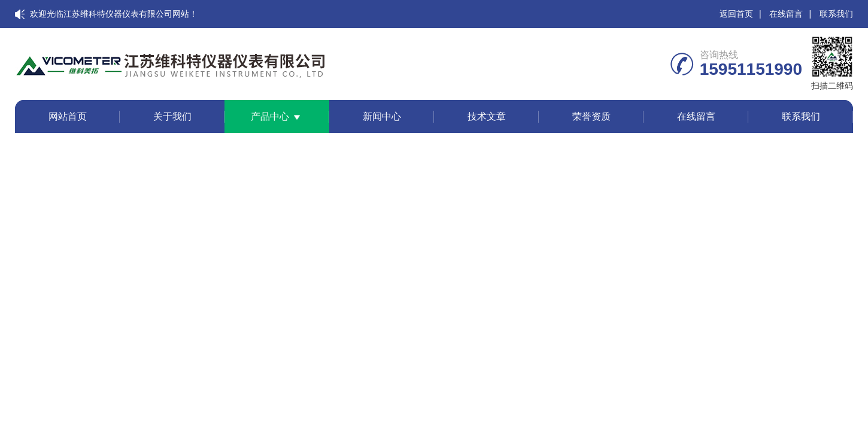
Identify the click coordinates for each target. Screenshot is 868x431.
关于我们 (172, 116)
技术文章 (487, 116)
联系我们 (836, 14)
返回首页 (736, 14)
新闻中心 (382, 116)
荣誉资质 (591, 116)
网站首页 (68, 116)
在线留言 (786, 14)
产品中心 (270, 116)
